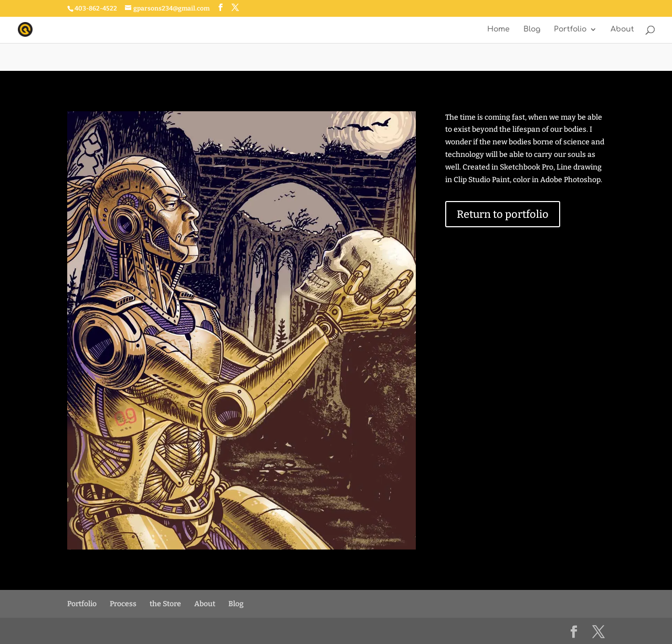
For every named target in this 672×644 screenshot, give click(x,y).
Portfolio (570, 29)
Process (123, 604)
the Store (165, 604)
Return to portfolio (503, 214)
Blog (532, 29)
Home (498, 29)
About (622, 29)
